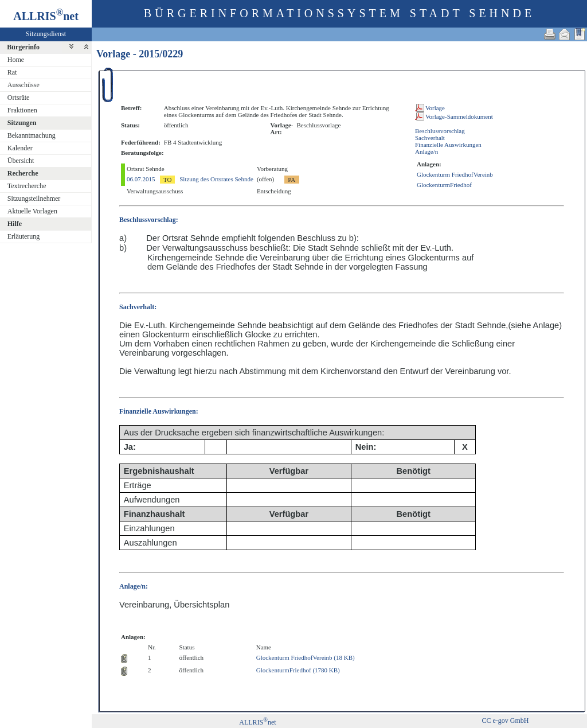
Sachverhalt (430, 138)
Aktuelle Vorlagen (32, 211)
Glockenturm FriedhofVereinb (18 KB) (306, 657)
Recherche (23, 173)
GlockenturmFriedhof (444, 185)
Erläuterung (24, 236)
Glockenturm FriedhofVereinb (455, 174)
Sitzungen (22, 123)
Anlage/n (426, 151)
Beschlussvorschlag (440, 131)
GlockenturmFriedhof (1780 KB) (298, 670)
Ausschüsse (24, 85)
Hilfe (15, 224)
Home (16, 60)
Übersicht (21, 161)
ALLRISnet (257, 722)
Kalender (20, 148)
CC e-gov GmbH (505, 721)
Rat (12, 72)
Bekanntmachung (32, 135)
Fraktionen (22, 110)
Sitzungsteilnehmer (34, 198)
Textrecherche (27, 186)
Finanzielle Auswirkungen (448, 145)
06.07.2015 (141, 179)
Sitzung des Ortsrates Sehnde (216, 179)
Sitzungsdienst (46, 34)
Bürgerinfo (23, 47)
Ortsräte (19, 98)
